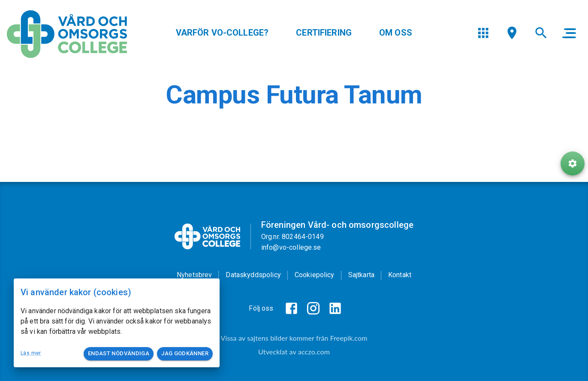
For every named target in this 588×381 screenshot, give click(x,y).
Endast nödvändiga (119, 354)
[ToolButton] (573, 166)
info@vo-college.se (291, 247)
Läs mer (31, 353)
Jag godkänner (185, 354)
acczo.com (314, 352)
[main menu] (569, 34)
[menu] (483, 34)
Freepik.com (349, 338)
